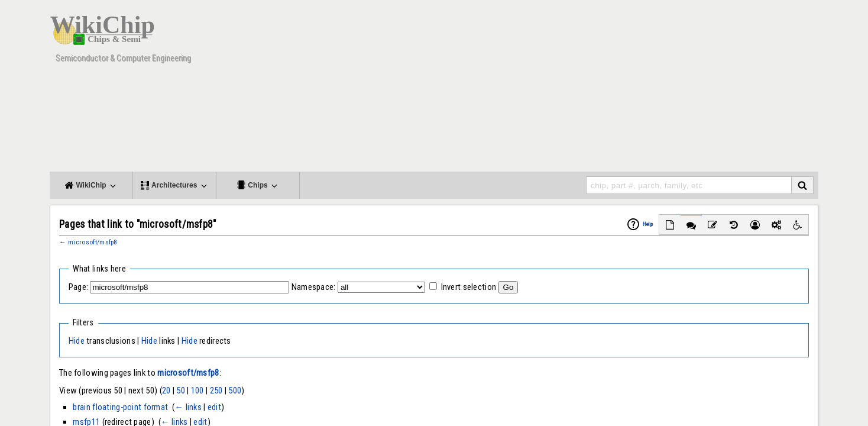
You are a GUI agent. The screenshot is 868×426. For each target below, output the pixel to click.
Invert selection (469, 287)
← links (188, 407)
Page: (78, 287)
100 (197, 390)
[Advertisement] (603, 89)
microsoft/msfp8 (93, 242)
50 (181, 390)
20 (166, 390)
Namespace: (314, 287)
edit (214, 407)
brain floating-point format (120, 407)
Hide (77, 341)
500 (235, 390)
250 (216, 390)
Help (648, 224)
